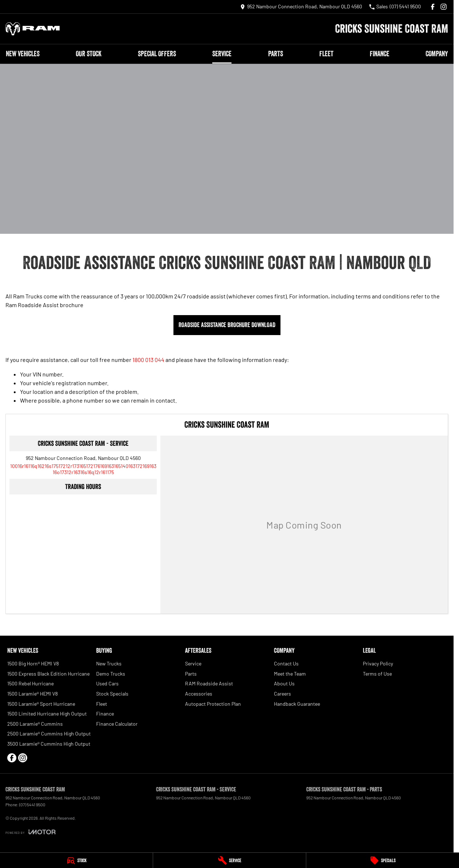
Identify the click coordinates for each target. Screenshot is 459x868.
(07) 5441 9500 (32, 804)
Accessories (199, 694)
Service (222, 54)
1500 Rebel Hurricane (30, 683)
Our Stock (89, 54)
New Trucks (109, 663)
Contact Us (286, 663)
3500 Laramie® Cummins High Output (49, 744)
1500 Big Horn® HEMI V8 (33, 663)
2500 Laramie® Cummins (35, 724)
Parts (276, 54)
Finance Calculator (117, 724)
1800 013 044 (148, 360)
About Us (284, 683)
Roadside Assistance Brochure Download (227, 325)
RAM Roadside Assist (209, 683)
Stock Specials (112, 694)
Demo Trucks (111, 674)
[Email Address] (83, 469)
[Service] (229, 860)
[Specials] (383, 860)
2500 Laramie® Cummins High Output (49, 733)
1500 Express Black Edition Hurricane (48, 674)
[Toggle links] (30, 832)
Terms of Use (377, 674)
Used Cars (107, 683)
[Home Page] (33, 29)
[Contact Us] (301, 7)
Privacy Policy (378, 663)
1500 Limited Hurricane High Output (47, 714)
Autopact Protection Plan (213, 704)
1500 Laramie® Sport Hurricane (41, 704)
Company (437, 54)
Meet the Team (290, 674)
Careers (282, 694)
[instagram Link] (444, 7)
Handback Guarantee (297, 704)
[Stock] (76, 860)
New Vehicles (23, 54)
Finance (380, 54)
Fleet (326, 54)
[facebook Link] (433, 7)
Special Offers (157, 54)
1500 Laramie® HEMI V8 (32, 694)
